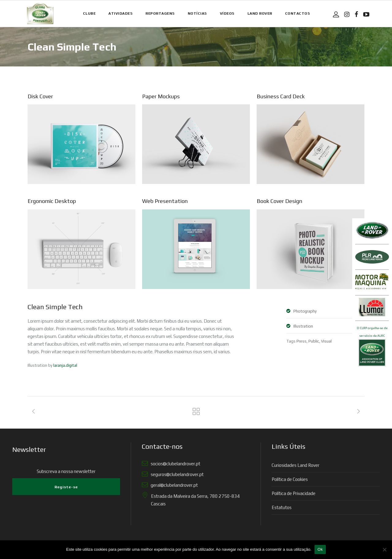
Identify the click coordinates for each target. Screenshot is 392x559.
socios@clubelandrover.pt (175, 464)
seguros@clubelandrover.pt (176, 474)
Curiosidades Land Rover (296, 465)
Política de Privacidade (294, 493)
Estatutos (282, 507)
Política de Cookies (290, 479)
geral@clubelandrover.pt (173, 485)
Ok (320, 549)
